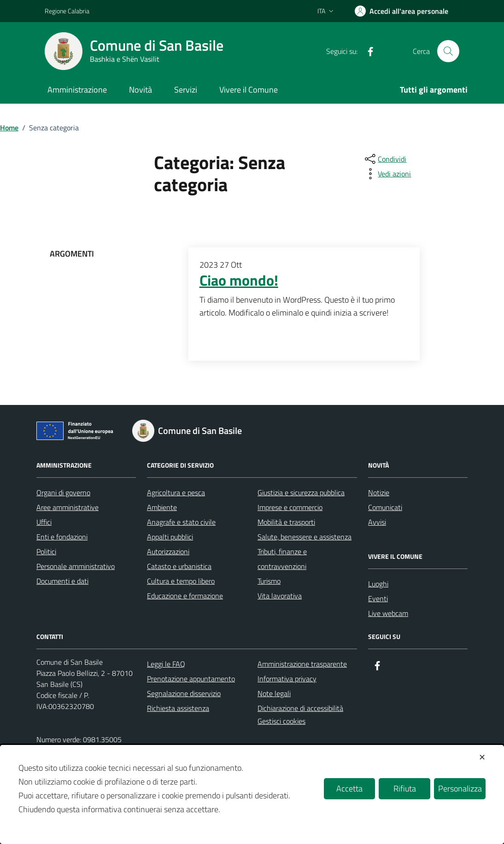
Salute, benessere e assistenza (305, 537)
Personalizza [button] (460, 788)
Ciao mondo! (239, 281)
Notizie (379, 492)
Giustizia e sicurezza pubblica (301, 492)
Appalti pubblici (170, 537)
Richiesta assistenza (178, 708)
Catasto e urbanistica (179, 566)
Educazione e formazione (185, 596)
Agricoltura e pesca (176, 492)
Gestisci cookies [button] (281, 721)
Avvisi (377, 522)
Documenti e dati (62, 581)
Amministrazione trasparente (302, 664)
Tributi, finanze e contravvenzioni (282, 559)
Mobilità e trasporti (286, 522)
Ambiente (162, 507)
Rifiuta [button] (405, 788)
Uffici (44, 522)
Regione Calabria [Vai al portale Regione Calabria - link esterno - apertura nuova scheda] (67, 11)
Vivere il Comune (249, 90)
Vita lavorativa (280, 596)
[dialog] (252, 794)
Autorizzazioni (168, 551)
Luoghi (378, 584)
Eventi (378, 598)
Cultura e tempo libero (181, 581)
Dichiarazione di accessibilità (300, 708)
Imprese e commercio (290, 507)
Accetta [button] (349, 788)
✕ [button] (482, 757)
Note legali (274, 693)
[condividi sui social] (385, 159)
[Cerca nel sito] (448, 51)
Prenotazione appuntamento (191, 679)
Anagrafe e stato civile (181, 522)
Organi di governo (63, 492)
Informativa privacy (287, 679)
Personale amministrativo (76, 566)
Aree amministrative (67, 507)
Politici (46, 551)
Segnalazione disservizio (184, 693)
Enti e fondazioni (62, 537)
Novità (141, 90)
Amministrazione (77, 90)
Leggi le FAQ (166, 664)
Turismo (269, 581)
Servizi (186, 90)
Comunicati (385, 507)
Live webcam (388, 613)
